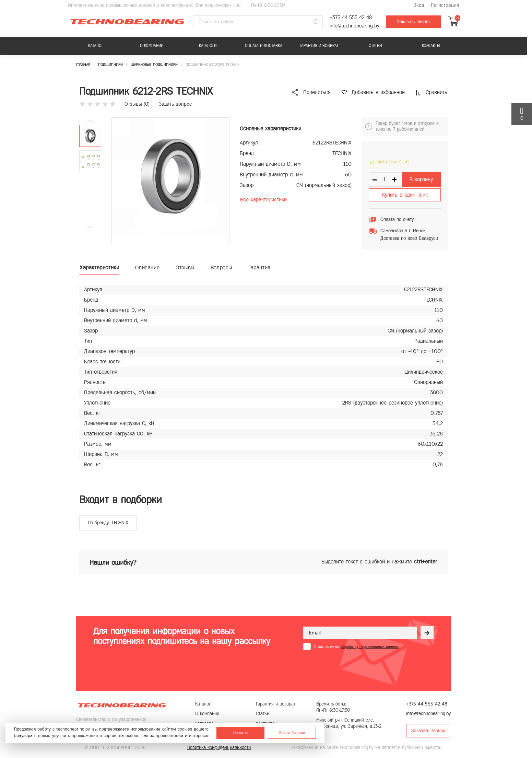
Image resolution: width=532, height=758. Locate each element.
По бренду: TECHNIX (108, 523)
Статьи (375, 46)
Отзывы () (137, 104)
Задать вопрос (175, 104)
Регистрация (445, 5)
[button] (90, 227)
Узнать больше (292, 733)
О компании (152, 46)
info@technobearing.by (354, 26)
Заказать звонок (414, 22)
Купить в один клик (405, 195)
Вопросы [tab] (221, 267)
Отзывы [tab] (185, 267)
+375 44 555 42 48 (351, 18)
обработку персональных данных (370, 646)
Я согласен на (356, 646)
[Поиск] (317, 22)
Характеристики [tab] (99, 267)
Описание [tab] (147, 267)
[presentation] (355, 667)
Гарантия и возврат (319, 46)
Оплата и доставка (264, 46)
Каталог (96, 46)
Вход (419, 5)
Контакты (431, 46)
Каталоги (208, 46)
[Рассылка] (427, 633)
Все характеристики (263, 200)
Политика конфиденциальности (219, 748)
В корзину (421, 179)
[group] (170, 181)
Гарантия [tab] (259, 267)
